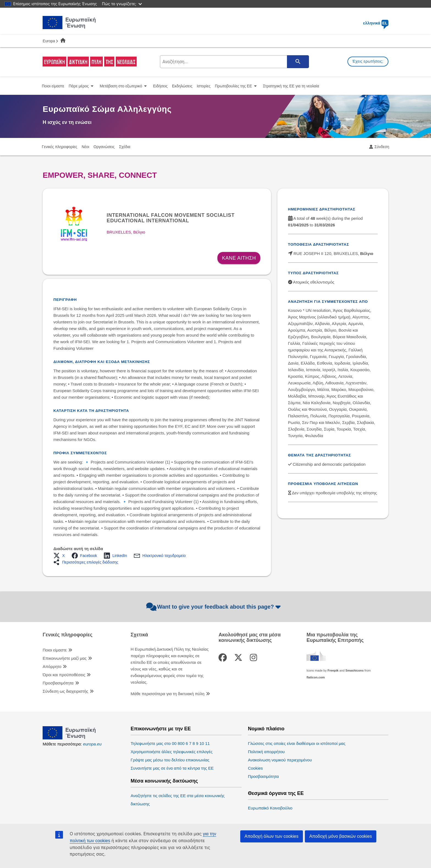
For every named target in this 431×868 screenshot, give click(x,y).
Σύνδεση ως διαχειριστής (65, 691)
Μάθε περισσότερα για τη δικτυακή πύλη (167, 694)
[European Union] (69, 738)
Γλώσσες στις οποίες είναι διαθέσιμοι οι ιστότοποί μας (297, 743)
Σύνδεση (382, 147)
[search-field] (234, 62)
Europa (49, 41)
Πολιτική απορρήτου (266, 752)
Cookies (255, 768)
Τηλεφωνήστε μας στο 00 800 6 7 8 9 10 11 (170, 743)
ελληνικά (376, 23)
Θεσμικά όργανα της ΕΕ (276, 793)
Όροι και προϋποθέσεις (64, 675)
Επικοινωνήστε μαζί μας (65, 658)
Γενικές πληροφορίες (67, 635)
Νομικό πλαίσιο (266, 729)
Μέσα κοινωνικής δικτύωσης (164, 781)
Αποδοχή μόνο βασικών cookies (341, 836)
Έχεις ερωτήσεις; (368, 61)
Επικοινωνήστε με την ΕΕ (161, 729)
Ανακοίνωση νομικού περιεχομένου (280, 760)
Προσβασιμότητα (58, 683)
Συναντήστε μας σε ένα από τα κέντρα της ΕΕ (172, 768)
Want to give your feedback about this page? (214, 607)
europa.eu (92, 744)
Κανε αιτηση (239, 258)
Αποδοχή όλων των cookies (272, 836)
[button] (61, 556)
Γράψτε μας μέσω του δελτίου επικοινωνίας (170, 760)
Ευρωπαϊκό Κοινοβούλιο (270, 808)
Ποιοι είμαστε (55, 650)
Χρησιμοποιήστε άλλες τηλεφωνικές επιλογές (172, 752)
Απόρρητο (52, 666)
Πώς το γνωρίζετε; (122, 4)
